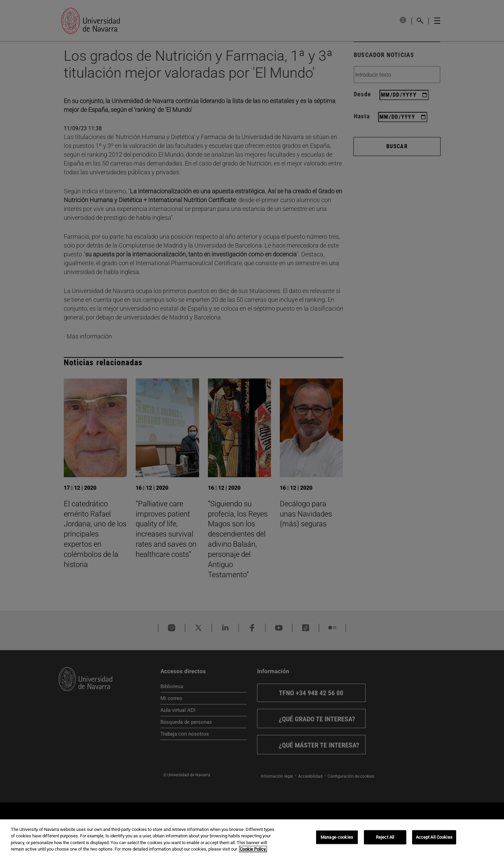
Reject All (385, 837)
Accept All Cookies (434, 837)
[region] (252, 838)
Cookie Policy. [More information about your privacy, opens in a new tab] (253, 849)
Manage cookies (337, 837)
